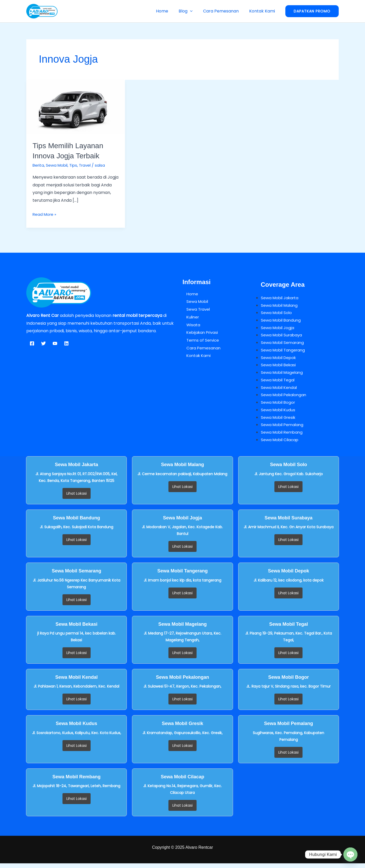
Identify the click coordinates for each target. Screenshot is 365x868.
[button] (195, 11)
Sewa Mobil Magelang (283, 375)
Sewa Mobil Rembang (283, 437)
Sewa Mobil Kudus (279, 413)
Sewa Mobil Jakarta (281, 298)
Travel (88, 165)
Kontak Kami (263, 11)
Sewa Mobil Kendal (280, 390)
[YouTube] (55, 343)
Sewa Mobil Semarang (284, 344)
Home (169, 11)
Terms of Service (200, 340)
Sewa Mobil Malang (280, 305)
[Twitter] (43, 343)
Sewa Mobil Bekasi (279, 367)
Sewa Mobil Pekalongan (285, 398)
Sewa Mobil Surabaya (283, 336)
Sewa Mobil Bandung (282, 321)
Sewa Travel (195, 309)
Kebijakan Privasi (199, 332)
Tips (75, 165)
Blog (191, 11)
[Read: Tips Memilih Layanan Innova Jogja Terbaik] (76, 107)
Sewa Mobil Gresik (279, 421)
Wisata (190, 325)
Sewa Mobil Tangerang (284, 352)
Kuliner (189, 317)
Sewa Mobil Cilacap (281, 444)
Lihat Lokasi (77, 498)
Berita (39, 165)
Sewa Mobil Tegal (279, 383)
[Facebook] (32, 343)
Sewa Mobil (58, 165)
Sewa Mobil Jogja (278, 328)
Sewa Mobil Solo (277, 313)
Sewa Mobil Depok (280, 359)
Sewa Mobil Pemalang (283, 429)
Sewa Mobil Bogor (279, 406)
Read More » (45, 214)
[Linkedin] (66, 343)
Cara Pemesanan (224, 11)
